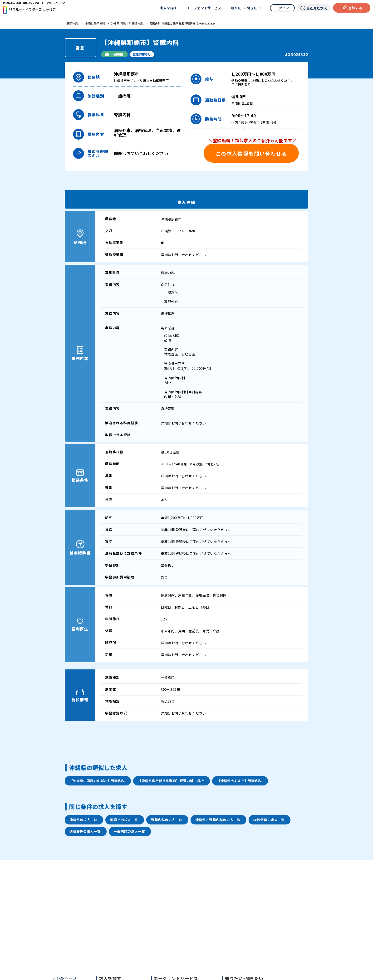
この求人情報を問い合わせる (251, 153)
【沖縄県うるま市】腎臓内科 (239, 781)
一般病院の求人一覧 (129, 831)
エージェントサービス (203, 8)
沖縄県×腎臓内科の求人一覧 (218, 820)
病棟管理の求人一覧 (269, 820)
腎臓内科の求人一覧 (167, 820)
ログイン (281, 8)
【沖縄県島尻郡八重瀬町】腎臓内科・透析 (171, 781)
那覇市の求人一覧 (124, 820)
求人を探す (168, 8)
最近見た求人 (313, 9)
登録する (351, 8)
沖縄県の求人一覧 (83, 820)
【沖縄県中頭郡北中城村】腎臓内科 (97, 781)
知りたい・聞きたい (245, 8)
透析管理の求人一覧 (85, 831)
